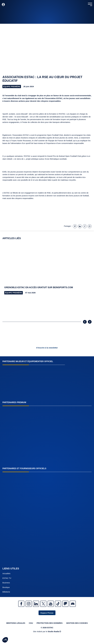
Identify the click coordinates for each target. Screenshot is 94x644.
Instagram (29, 604)
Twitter (43, 604)
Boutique (6, 587)
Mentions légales (16, 623)
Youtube (51, 604)
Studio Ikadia (54, 631)
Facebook (21, 604)
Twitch (65, 604)
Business (6, 583)
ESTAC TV (7, 578)
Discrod (73, 604)
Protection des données (50, 623)
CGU (31, 623)
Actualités (6, 573)
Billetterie (6, 592)
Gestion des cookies (77, 623)
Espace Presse (47, 613)
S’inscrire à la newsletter (47, 348)
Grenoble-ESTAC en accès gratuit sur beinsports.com (39, 287)
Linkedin (36, 604)
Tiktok (58, 604)
